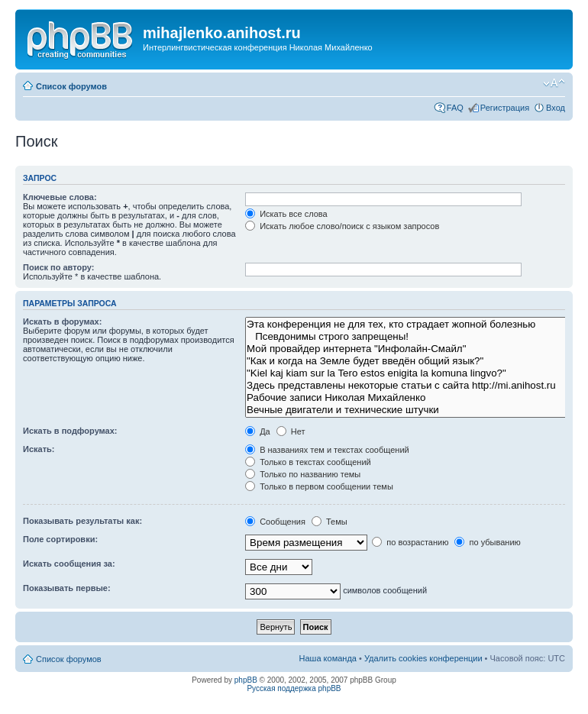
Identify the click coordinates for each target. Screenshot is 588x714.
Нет (291, 431)
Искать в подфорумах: (70, 431)
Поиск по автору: (58, 267)
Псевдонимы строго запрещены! (407, 337)
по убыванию (487, 542)
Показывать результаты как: (82, 521)
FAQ (455, 108)
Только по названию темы (303, 474)
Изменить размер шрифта (554, 83)
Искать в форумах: (62, 321)
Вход (556, 108)
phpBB (246, 680)
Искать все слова (286, 214)
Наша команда (328, 658)
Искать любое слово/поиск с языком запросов (342, 226)
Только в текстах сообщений (308, 462)
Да (258, 431)
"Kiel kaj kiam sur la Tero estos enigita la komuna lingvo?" (407, 373)
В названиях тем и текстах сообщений (327, 450)
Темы (330, 522)
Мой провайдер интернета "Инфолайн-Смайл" (407, 349)
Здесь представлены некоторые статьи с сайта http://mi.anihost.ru (407, 386)
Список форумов (71, 86)
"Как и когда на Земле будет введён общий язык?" (407, 361)
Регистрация (505, 108)
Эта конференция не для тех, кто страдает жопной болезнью (407, 325)
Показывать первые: (67, 588)
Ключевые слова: (60, 197)
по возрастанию (410, 542)
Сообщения (275, 522)
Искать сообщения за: (69, 564)
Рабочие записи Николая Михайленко (407, 398)
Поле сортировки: (60, 539)
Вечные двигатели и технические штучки (407, 410)
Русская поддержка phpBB (294, 688)
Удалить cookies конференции (423, 658)
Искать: (39, 449)
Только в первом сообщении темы (319, 486)
